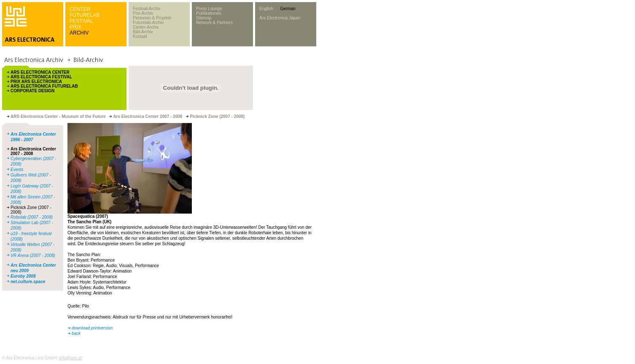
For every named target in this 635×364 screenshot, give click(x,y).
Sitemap (204, 18)
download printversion (92, 328)
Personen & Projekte (152, 18)
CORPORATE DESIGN (32, 91)
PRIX (75, 27)
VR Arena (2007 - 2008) (33, 256)
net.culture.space (28, 282)
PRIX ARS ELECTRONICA (36, 82)
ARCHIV (79, 33)
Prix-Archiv (143, 13)
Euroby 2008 (23, 276)
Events (17, 170)
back (76, 333)
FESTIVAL (81, 21)
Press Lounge (209, 9)
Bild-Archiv (143, 32)
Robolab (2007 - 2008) (32, 217)
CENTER (80, 9)
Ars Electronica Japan (280, 18)
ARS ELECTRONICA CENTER (40, 72)
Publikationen (209, 13)
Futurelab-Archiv (148, 23)
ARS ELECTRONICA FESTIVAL (41, 77)
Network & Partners (214, 23)
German (288, 9)
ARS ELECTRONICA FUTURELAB (44, 86)
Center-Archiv (146, 27)
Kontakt (140, 36)
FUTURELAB (85, 15)
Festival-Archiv (147, 9)
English (266, 9)
